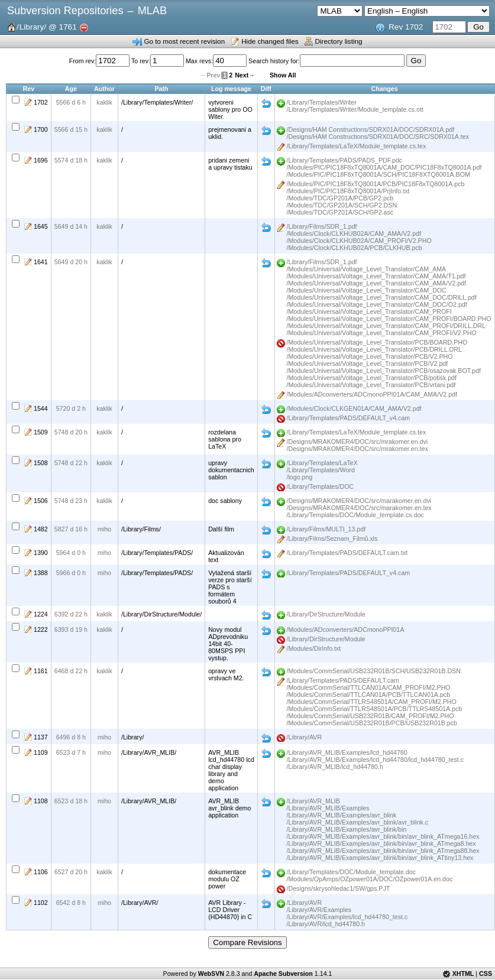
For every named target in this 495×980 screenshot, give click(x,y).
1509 (41, 432)
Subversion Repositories (65, 11)
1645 (41, 226)
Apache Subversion (283, 973)
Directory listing (339, 41)
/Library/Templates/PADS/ (157, 553)
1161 (41, 671)
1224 (41, 614)
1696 (41, 160)
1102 (41, 903)
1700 (41, 129)
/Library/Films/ (141, 529)
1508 (41, 463)
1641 (41, 262)
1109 (41, 752)
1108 (41, 801)
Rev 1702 (406, 27)
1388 (41, 573)
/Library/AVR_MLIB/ (149, 752)
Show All (283, 75)
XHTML (463, 973)
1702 (41, 102)
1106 (41, 872)
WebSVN (211, 973)
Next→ (245, 75)
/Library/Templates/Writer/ (157, 102)
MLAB (152, 11)
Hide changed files (270, 41)
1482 (41, 529)
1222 (41, 629)
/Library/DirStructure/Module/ (161, 614)
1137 (41, 737)
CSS (486, 973)
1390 (41, 553)
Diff (266, 103)
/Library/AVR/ (140, 903)
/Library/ (133, 737)
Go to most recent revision (184, 41)
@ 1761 (63, 27)
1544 (41, 408)
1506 (41, 501)
